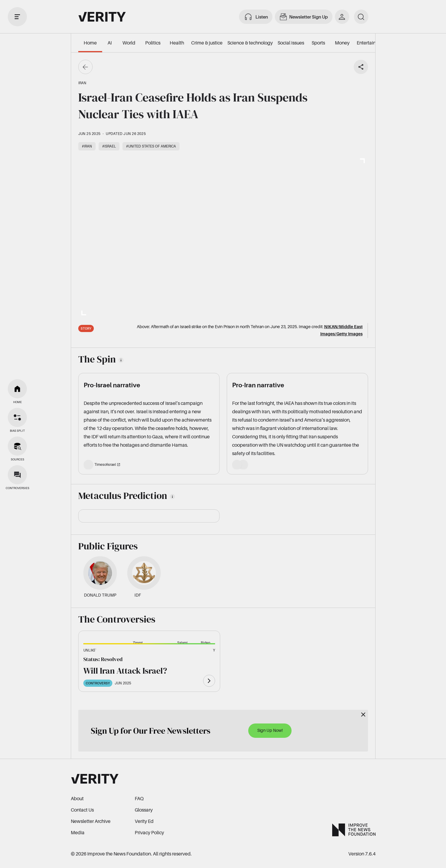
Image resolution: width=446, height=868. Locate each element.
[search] (361, 17)
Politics (153, 43)
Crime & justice (207, 43)
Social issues (291, 43)
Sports (318, 43)
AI (110, 43)
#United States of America (151, 146)
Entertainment (372, 43)
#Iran (87, 146)
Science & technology (250, 43)
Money (342, 43)
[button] (103, 654)
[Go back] (85, 67)
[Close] (363, 715)
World (129, 43)
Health (177, 43)
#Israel (109, 146)
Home (90, 43)
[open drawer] (17, 17)
